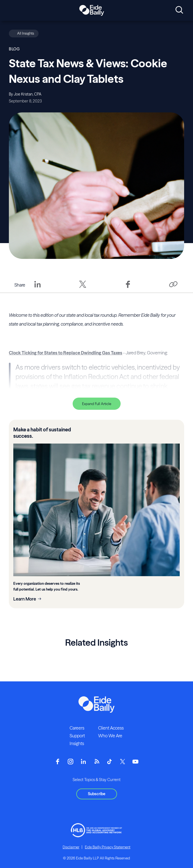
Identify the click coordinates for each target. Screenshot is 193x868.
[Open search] (179, 10)
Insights (77, 743)
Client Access (111, 728)
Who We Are (110, 736)
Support (77, 736)
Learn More (25, 599)
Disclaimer (71, 847)
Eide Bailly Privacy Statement (108, 847)
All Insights (26, 33)
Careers (77, 728)
